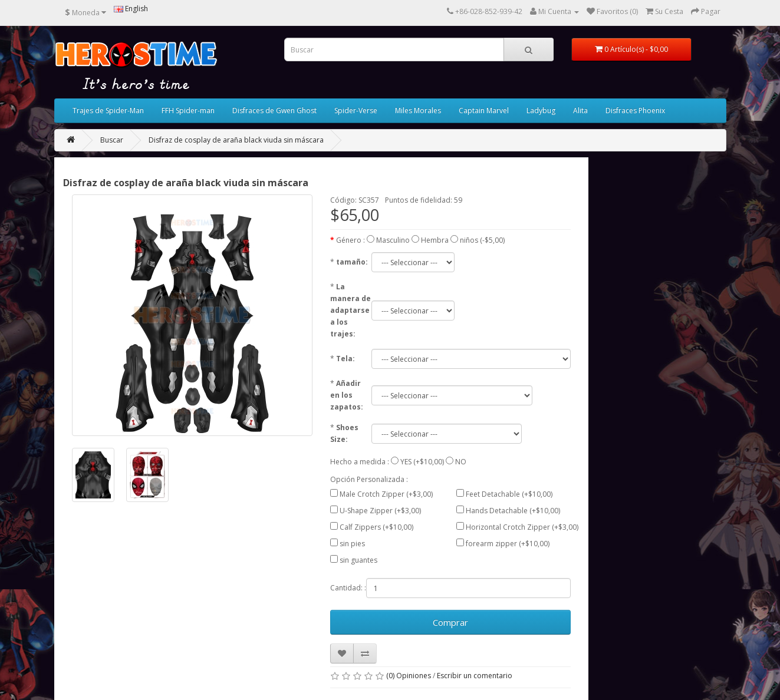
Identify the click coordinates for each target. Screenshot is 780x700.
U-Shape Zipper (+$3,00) (380, 511)
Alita (580, 110)
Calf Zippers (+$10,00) (376, 527)
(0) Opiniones (409, 676)
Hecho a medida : (360, 462)
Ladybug (541, 110)
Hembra (435, 240)
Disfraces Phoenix (635, 110)
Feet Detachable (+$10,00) (509, 494)
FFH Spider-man (188, 110)
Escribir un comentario (475, 676)
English (131, 9)
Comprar (450, 622)
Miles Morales (418, 110)
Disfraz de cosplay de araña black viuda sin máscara (236, 140)
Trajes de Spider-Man (108, 110)
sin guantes (358, 560)
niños (469, 240)
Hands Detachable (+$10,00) (513, 511)
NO (461, 462)
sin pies (352, 544)
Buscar (112, 140)
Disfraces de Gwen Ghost (274, 110)
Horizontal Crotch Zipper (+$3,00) (522, 527)
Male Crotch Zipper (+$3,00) (386, 494)
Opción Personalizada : (369, 479)
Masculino (393, 240)
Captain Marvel (484, 110)
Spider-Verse (356, 110)
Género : (350, 240)
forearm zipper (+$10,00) (508, 544)
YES (406, 462)
